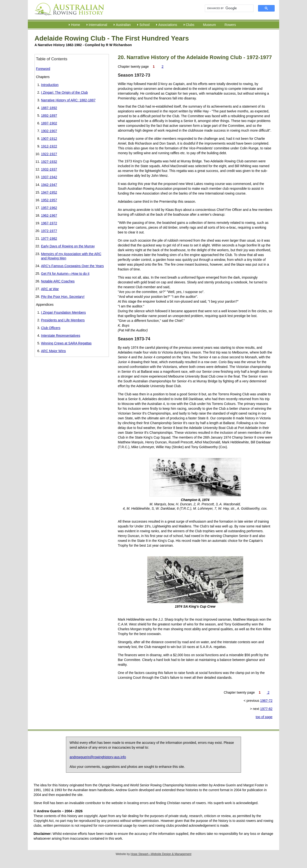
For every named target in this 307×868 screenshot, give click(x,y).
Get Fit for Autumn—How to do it (65, 274)
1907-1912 (49, 139)
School (145, 25)
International (98, 25)
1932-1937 (49, 169)
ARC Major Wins (53, 351)
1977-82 (266, 709)
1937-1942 (49, 177)
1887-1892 (49, 108)
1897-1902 (49, 123)
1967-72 (266, 701)
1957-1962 (49, 208)
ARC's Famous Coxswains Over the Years (72, 266)
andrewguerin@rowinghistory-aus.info (98, 757)
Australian (123, 25)
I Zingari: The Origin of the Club (64, 92)
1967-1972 (49, 223)
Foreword (43, 69)
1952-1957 (49, 200)
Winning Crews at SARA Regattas (66, 343)
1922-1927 (49, 154)
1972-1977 (49, 231)
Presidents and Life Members (63, 320)
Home (75, 25)
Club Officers (51, 328)
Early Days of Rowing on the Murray (68, 246)
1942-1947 (49, 185)
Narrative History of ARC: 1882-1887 (68, 100)
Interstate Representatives (61, 336)
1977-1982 (49, 238)
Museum (209, 25)
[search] (227, 8)
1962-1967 (49, 215)
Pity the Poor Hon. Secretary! (63, 297)
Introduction (50, 85)
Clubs (190, 25)
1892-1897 (49, 116)
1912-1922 (49, 146)
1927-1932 (49, 162)
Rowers (230, 25)
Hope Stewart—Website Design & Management (161, 854)
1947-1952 (49, 192)
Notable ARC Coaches (58, 281)
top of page (264, 717)
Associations (168, 25)
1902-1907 (49, 131)
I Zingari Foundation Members (63, 312)
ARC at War (50, 289)
